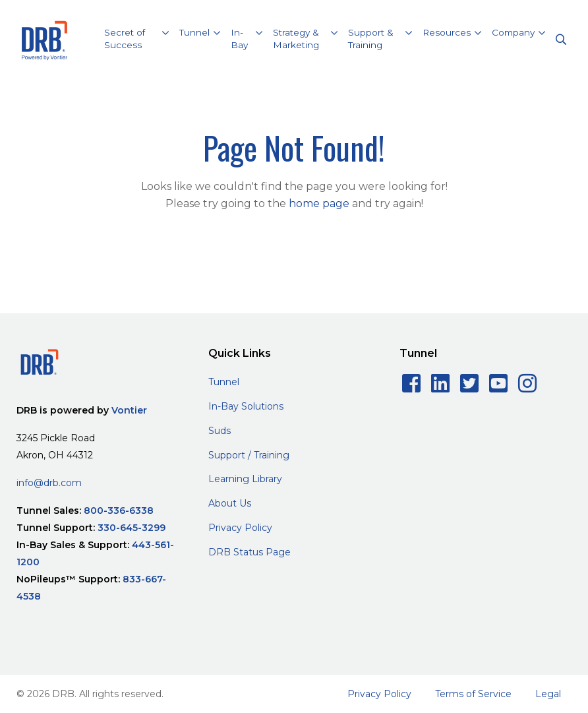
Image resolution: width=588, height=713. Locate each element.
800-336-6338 (119, 511)
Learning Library (245, 479)
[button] (136, 41)
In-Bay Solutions (246, 406)
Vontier (129, 410)
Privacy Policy (240, 528)
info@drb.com (49, 483)
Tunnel (224, 382)
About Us (230, 503)
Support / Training (249, 455)
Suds (220, 431)
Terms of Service (473, 694)
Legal (548, 694)
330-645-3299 (132, 528)
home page (319, 203)
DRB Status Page (250, 552)
